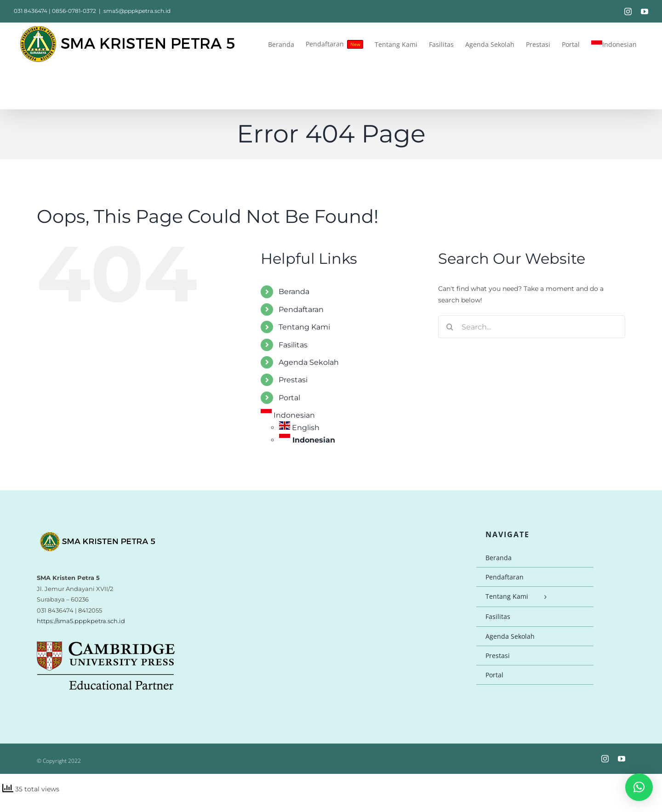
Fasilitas (293, 345)
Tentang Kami (304, 327)
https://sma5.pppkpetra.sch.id (81, 621)
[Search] (450, 327)
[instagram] (605, 759)
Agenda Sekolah (309, 362)
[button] (639, 787)
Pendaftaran (301, 309)
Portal (289, 398)
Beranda (294, 292)
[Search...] (532, 327)
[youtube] (622, 759)
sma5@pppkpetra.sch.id (137, 11)
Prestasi (293, 380)
